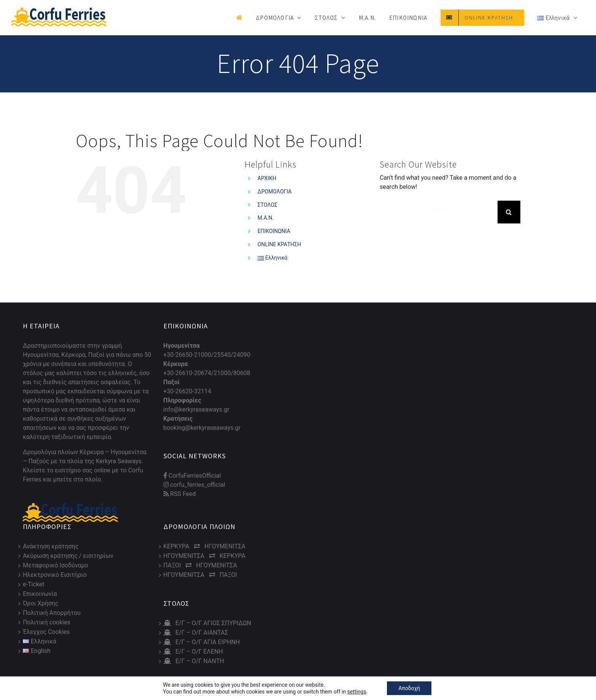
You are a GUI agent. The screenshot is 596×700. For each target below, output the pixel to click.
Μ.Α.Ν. (266, 218)
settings (357, 692)
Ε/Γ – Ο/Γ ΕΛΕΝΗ (193, 652)
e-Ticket (33, 584)
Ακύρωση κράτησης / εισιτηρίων (68, 556)
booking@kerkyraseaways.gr (202, 428)
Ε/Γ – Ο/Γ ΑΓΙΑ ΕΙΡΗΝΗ (202, 642)
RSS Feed (180, 494)
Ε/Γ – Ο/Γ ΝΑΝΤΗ (194, 661)
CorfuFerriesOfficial (192, 476)
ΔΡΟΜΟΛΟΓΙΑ (275, 192)
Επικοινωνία (40, 594)
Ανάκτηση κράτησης (51, 546)
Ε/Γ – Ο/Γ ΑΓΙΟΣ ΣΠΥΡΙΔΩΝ (207, 623)
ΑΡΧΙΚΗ (267, 178)
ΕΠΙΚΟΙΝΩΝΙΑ (274, 231)
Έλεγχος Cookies (46, 632)
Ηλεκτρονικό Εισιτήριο (55, 575)
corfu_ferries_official (194, 485)
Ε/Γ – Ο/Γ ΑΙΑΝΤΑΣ (196, 633)
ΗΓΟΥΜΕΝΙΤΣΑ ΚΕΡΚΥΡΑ (204, 556)
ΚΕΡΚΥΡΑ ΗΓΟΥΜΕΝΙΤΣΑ (204, 546)
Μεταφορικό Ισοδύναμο (55, 565)
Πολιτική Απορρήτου (52, 613)
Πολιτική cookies (47, 622)
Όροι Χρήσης (40, 603)
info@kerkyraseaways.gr (197, 409)
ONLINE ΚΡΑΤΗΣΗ (280, 244)
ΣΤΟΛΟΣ (268, 205)
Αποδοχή (409, 688)
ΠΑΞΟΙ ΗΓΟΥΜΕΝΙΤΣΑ (200, 565)
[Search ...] (460, 211)
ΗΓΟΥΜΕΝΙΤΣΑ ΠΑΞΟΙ (200, 575)
